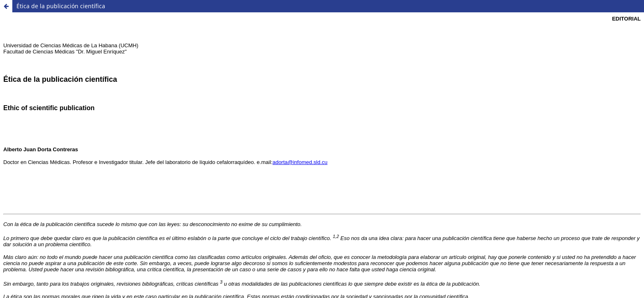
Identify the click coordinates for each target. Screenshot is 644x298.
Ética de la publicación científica (61, 6)
